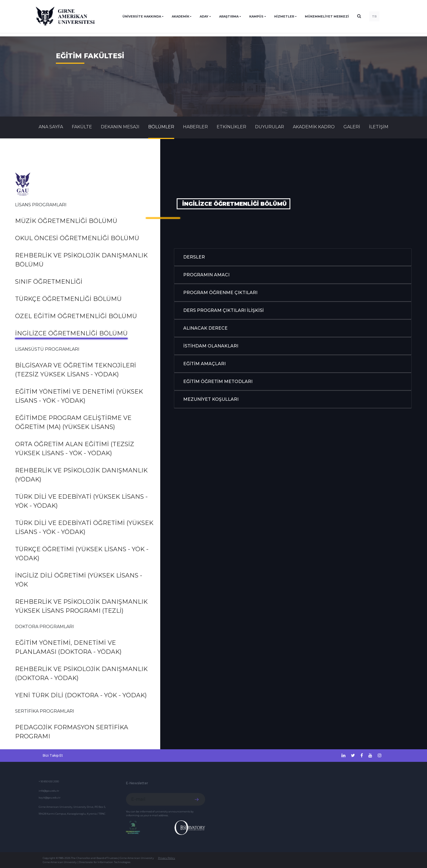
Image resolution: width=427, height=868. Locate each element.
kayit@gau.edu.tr (50, 798)
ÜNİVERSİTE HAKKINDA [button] (142, 16)
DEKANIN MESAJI (120, 127)
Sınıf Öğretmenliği (49, 282)
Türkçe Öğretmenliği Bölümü (68, 299)
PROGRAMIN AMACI (206, 275)
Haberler (195, 127)
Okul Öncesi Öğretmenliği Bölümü (77, 238)
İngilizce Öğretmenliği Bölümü (71, 333)
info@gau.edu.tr (49, 791)
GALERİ (352, 127)
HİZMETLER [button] (284, 16)
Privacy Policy (167, 858)
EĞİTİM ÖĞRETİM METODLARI (218, 381)
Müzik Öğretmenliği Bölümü (66, 221)
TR (374, 16)
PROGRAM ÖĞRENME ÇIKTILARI (220, 293)
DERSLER (194, 257)
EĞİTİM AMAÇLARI (204, 364)
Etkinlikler (231, 127)
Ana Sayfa (51, 127)
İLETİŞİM (379, 127)
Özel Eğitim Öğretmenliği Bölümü (76, 316)
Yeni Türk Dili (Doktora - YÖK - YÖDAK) (81, 695)
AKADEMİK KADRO (314, 127)
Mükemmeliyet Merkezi (327, 16)
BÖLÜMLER (161, 127)
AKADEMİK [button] (180, 16)
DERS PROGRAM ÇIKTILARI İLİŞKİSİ (223, 310)
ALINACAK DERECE (205, 328)
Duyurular (270, 127)
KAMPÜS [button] (256, 16)
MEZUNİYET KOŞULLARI (211, 399)
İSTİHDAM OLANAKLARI (211, 346)
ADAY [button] (204, 16)
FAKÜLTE (82, 127)
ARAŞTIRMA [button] (229, 16)
